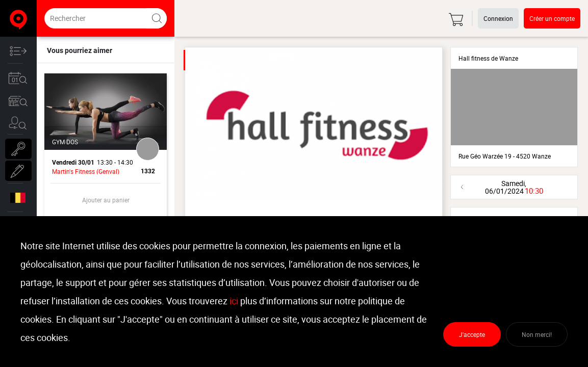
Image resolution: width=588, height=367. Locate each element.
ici (234, 301)
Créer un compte (552, 18)
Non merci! (537, 334)
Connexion (498, 18)
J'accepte (472, 334)
